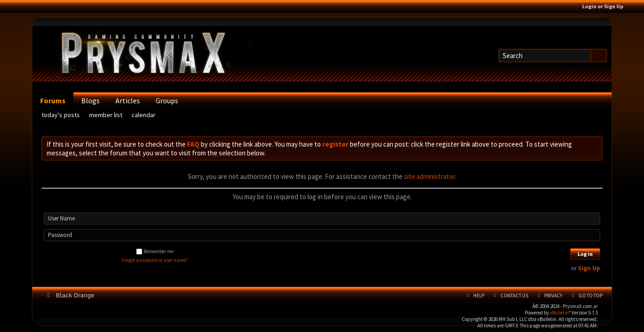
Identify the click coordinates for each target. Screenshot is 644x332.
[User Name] (322, 219)
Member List (106, 115)
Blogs (90, 101)
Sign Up (589, 268)
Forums (53, 101)
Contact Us (514, 296)
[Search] (545, 56)
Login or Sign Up (606, 6)
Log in (585, 254)
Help (479, 296)
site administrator (429, 176)
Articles (128, 101)
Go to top (590, 296)
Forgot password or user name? (155, 260)
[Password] (322, 235)
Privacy (553, 296)
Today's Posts (61, 115)
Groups (167, 101)
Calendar (144, 115)
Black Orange (78, 295)
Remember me (155, 251)
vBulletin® (560, 313)
